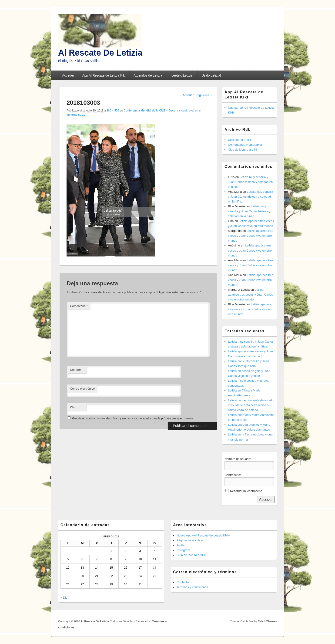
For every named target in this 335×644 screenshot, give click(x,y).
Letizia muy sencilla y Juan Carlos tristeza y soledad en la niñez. (250, 182)
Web (73, 407)
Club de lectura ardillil (242, 150)
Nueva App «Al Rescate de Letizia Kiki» (203, 535)
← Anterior (187, 95)
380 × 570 (113, 111)
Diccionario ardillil (240, 140)
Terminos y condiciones (192, 587)
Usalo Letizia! (211, 75)
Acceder (68, 75)
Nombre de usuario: (238, 459)
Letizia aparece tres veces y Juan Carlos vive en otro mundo (251, 236)
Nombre (75, 370)
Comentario (79, 306)
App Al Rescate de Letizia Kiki (104, 75)
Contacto (183, 582)
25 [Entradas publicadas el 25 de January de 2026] (154, 576)
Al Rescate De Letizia (100, 53)
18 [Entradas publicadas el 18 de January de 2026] (154, 568)
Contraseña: (233, 475)
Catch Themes (267, 621)
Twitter (181, 545)
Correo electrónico (82, 389)
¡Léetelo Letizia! (182, 75)
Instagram (183, 550)
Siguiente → (205, 95)
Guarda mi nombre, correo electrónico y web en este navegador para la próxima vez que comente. (133, 418)
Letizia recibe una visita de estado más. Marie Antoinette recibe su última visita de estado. (251, 405)
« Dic (64, 598)
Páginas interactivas (190, 540)
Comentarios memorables (245, 145)
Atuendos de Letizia (148, 75)
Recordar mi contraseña (246, 491)
